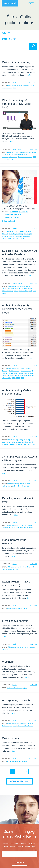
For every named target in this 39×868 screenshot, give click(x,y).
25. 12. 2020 (33, 83)
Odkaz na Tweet (8, 221)
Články (15, 283)
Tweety (15, 228)
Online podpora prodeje (10, 726)
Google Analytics (8, 155)
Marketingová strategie (9, 157)
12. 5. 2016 (33, 228)
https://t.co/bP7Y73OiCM (12, 215)
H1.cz (9, 486)
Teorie (15, 83)
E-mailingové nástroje (15, 621)
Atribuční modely (25, 369)
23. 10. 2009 (33, 522)
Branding (10, 231)
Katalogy (11, 376)
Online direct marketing (16, 62)
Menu (31, 3)
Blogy (9, 86)
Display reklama (17, 86)
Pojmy (25, 609)
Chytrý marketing (13, 152)
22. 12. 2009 (33, 481)
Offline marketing (8, 291)
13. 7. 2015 (33, 283)
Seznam (15, 569)
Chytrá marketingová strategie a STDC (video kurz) (17, 104)
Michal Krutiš (10, 3)
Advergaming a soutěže (16, 700)
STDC (8, 159)
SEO (4, 159)
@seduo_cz (23, 212)
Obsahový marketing (15, 236)
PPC (14, 88)
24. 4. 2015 (33, 366)
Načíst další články (19, 781)
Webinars (8, 662)
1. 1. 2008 (34, 685)
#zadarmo (14, 212)
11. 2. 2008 (33, 564)
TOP (12, 159)
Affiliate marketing (13, 286)
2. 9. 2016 (34, 149)
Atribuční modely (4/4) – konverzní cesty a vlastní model (17, 309)
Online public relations (25, 157)
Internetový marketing (21, 155)
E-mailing (26, 86)
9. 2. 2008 (34, 606)
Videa (19, 149)
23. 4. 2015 (33, 437)
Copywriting (6, 442)
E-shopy (33, 152)
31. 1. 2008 (33, 644)
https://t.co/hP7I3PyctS (11, 217)
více (30, 75)
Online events (10, 738)
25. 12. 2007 (33, 721)
